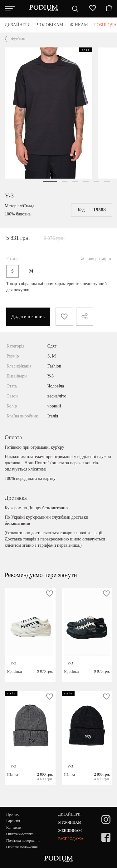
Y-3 (9, 196)
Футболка (19, 39)
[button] (50, 182)
